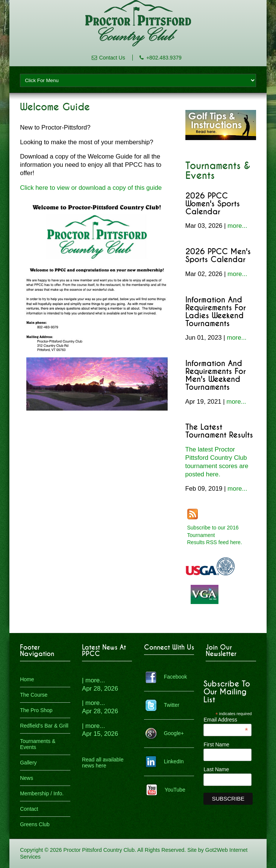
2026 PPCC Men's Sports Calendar (218, 256)
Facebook (175, 677)
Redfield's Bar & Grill (44, 726)
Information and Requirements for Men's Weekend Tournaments (216, 375)
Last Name (216, 769)
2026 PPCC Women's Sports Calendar (213, 204)
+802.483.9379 (164, 58)
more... (237, 226)
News (27, 778)
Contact (29, 809)
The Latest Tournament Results (219, 431)
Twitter (172, 705)
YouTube (175, 790)
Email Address (226, 720)
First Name (216, 744)
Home (27, 679)
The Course (34, 695)
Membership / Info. (42, 793)
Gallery (28, 763)
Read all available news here (103, 763)
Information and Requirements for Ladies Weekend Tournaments (216, 312)
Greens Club (35, 824)
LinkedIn (174, 761)
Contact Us (112, 58)
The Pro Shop (36, 710)
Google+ (174, 733)
